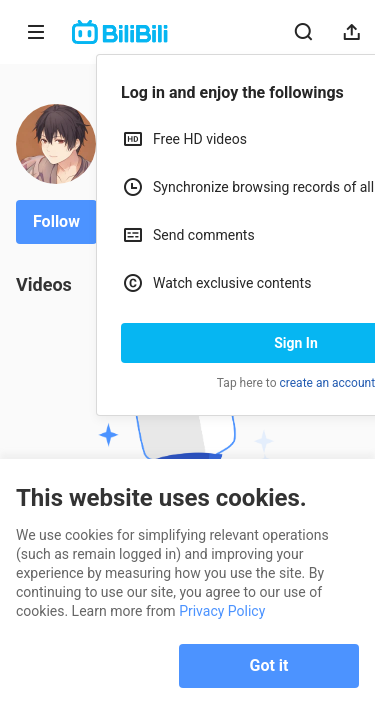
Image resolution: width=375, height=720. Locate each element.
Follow (56, 221)
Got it (269, 665)
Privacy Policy (222, 611)
